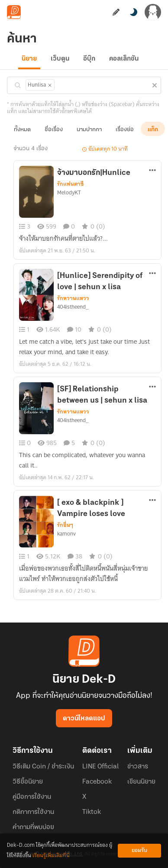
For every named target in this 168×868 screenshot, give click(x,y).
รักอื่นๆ (65, 525)
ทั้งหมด (22, 130)
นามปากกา (89, 130)
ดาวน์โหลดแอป (84, 719)
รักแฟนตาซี (70, 184)
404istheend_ (73, 307)
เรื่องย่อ (125, 130)
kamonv (66, 534)
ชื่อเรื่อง (54, 130)
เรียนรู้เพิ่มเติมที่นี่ (51, 856)
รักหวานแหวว (73, 298)
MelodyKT (69, 193)
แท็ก (153, 130)
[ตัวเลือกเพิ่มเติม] (152, 171)
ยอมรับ (139, 850)
